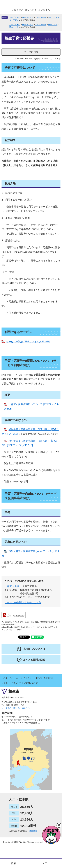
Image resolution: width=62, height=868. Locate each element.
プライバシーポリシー (11, 683)
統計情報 (33, 831)
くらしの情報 (41, 18)
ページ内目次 (31, 52)
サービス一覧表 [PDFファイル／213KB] (28, 342)
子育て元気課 (12, 586)
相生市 (14, 691)
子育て (16, 20)
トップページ (15, 18)
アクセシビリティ (32, 683)
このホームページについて (13, 678)
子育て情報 (53, 25)
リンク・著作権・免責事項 (40, 678)
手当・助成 (14, 27)
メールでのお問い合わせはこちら (23, 602)
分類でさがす (28, 18)
